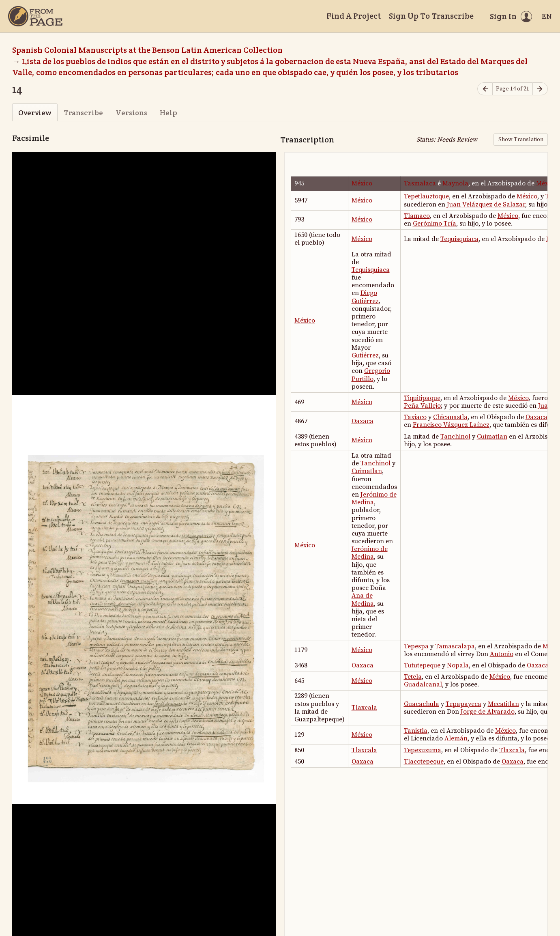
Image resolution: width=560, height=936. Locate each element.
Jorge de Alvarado (488, 712)
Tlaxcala (364, 708)
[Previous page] (485, 89)
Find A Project (354, 16)
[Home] (35, 16)
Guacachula (422, 704)
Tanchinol (455, 437)
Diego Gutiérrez (365, 297)
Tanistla (416, 731)
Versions (131, 113)
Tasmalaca (420, 183)
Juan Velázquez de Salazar (486, 204)
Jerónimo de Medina (374, 498)
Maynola (455, 183)
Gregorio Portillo (371, 375)
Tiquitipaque (422, 398)
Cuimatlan (492, 437)
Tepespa (416, 646)
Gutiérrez (365, 355)
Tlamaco (417, 216)
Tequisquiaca (459, 239)
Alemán (456, 738)
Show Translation (521, 140)
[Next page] (540, 89)
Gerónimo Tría (434, 224)
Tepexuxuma (423, 750)
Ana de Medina (363, 599)
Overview (35, 113)
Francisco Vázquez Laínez (451, 425)
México (362, 183)
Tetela (413, 677)
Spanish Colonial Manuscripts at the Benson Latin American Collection (147, 50)
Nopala (458, 665)
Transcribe (83, 113)
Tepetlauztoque (426, 196)
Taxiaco (415, 417)
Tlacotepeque (424, 762)
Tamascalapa (455, 646)
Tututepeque (422, 665)
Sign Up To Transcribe (431, 16)
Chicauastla (450, 417)
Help (168, 113)
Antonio (502, 654)
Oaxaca (363, 421)
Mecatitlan (503, 704)
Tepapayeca (463, 704)
